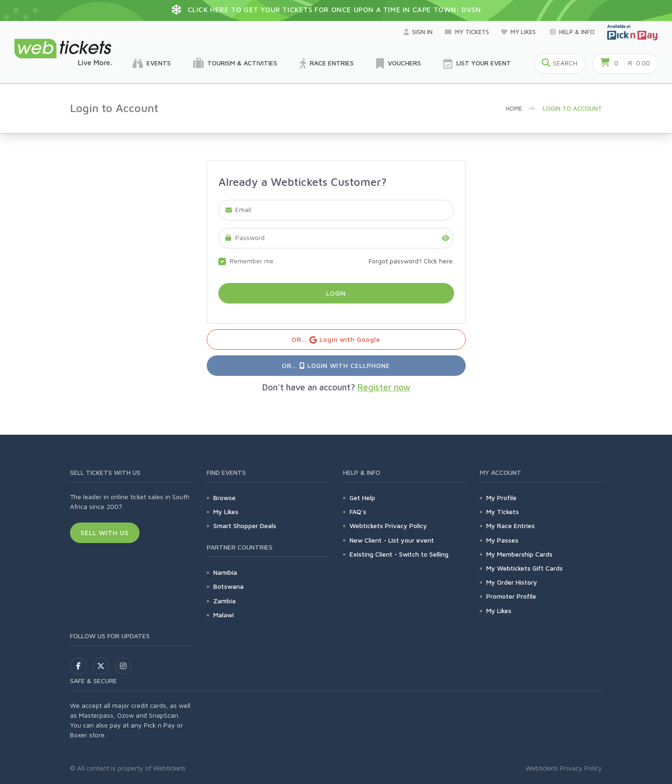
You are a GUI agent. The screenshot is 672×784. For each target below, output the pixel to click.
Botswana (228, 586)
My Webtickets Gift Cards (525, 568)
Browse (224, 498)
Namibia (225, 572)
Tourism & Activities (235, 64)
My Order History (512, 582)
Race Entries (327, 64)
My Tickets (467, 32)
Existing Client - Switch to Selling (399, 554)
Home (514, 108)
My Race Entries (511, 526)
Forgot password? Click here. (411, 261)
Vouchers (399, 64)
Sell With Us (105, 533)
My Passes (502, 540)
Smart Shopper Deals (245, 526)
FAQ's (358, 512)
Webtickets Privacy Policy (388, 526)
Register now (384, 387)
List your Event (477, 64)
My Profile (501, 498)
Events (152, 64)
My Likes (519, 32)
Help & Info (572, 32)
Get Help (362, 498)
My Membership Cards (519, 554)
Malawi (224, 615)
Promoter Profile (511, 596)
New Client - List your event (392, 540)
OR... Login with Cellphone (336, 365)
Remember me (252, 261)
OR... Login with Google (336, 340)
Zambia (224, 601)
